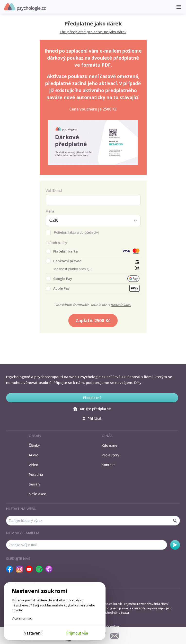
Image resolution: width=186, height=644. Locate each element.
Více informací (22, 618)
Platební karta (62, 251)
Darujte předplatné (92, 409)
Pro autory (111, 455)
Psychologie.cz (25, 7)
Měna (50, 211)
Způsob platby (56, 243)
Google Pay (59, 278)
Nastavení (32, 633)
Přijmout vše (77, 633)
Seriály (34, 484)
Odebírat (175, 545)
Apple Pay (58, 288)
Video (33, 465)
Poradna (36, 474)
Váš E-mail (54, 191)
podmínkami (121, 305)
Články (34, 445)
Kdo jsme (109, 445)
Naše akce (37, 494)
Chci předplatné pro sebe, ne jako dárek (93, 32)
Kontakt (108, 465)
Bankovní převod (64, 261)
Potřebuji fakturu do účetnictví (76, 232)
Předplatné (92, 398)
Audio (34, 455)
